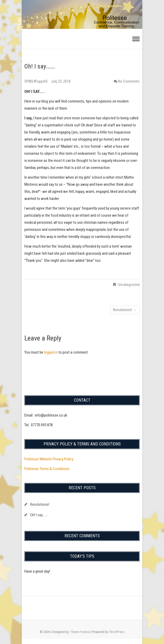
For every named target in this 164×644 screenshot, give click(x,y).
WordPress (117, 632)
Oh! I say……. (39, 515)
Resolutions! (125, 310)
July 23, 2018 (61, 81)
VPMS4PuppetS (36, 81)
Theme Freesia (80, 632)
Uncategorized (129, 285)
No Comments (129, 81)
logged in (51, 352)
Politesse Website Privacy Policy (49, 459)
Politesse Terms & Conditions (47, 469)
